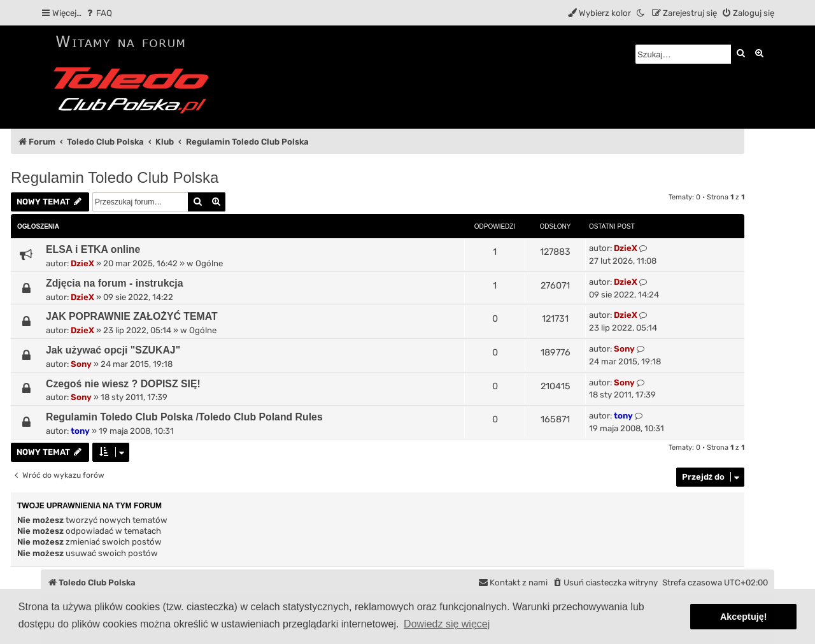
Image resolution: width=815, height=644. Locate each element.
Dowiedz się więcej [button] (447, 624)
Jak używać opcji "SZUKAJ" (113, 350)
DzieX (82, 263)
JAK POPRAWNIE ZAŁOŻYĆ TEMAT (132, 316)
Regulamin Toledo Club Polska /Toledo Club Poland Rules (184, 417)
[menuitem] (98, 13)
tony (80, 431)
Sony (81, 364)
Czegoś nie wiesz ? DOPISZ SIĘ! (123, 384)
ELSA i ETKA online (93, 249)
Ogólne (209, 263)
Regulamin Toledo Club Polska (115, 177)
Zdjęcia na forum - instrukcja (115, 283)
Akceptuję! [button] (744, 617)
